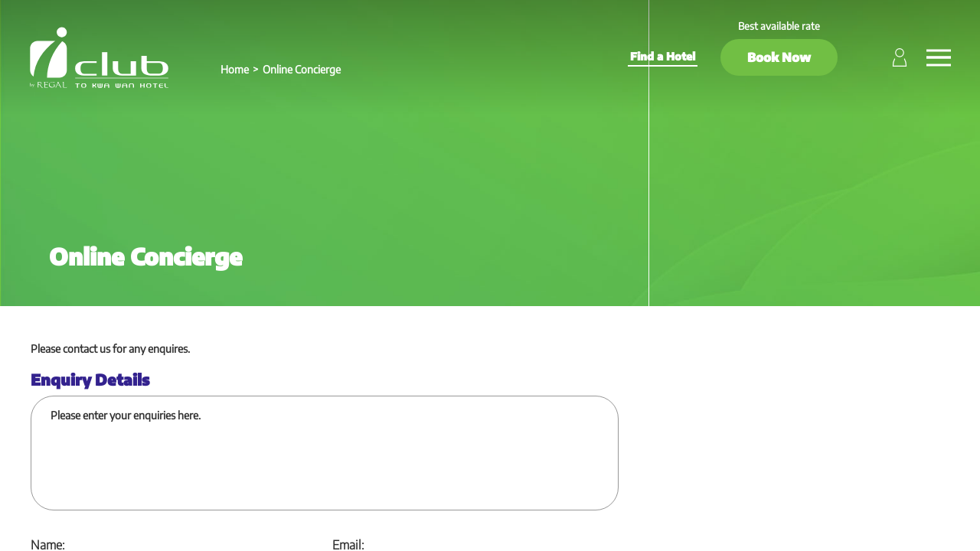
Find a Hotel (663, 56)
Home (235, 69)
